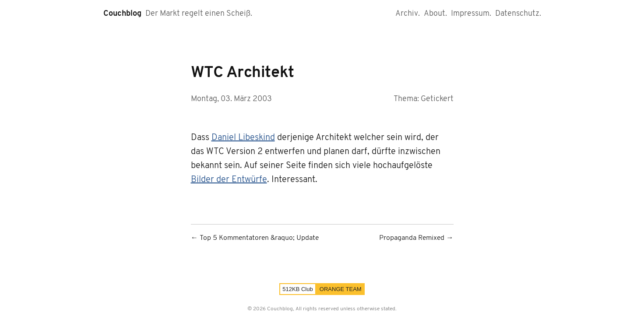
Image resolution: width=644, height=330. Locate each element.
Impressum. (471, 14)
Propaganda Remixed (412, 238)
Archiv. (408, 14)
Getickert (437, 99)
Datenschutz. (518, 14)
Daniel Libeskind (243, 138)
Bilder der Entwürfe (229, 180)
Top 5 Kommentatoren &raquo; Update (259, 238)
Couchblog (122, 14)
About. (435, 14)
